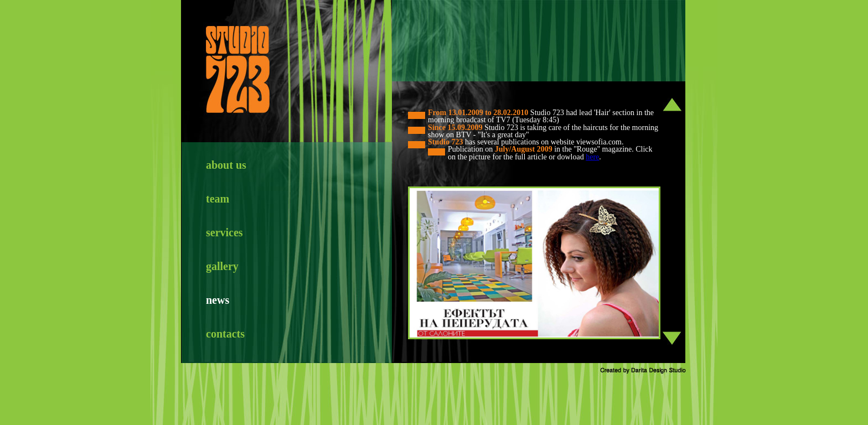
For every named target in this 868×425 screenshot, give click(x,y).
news (218, 300)
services (224, 232)
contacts (225, 334)
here (592, 157)
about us (226, 165)
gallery (222, 266)
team (218, 199)
